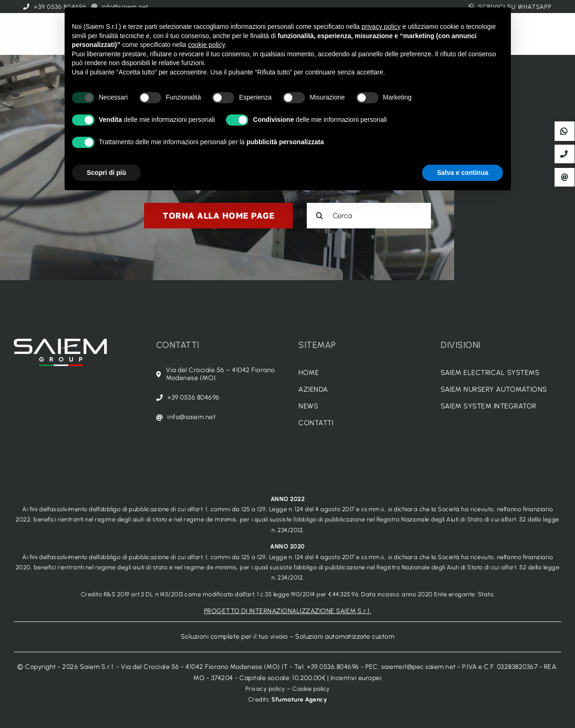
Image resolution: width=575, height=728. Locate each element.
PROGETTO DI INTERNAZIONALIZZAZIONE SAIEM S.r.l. (288, 611)
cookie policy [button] (206, 45)
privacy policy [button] (381, 27)
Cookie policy (311, 689)
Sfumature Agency (299, 699)
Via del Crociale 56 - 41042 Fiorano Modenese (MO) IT (204, 667)
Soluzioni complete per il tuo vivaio (235, 637)
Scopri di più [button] (107, 173)
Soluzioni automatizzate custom (345, 637)
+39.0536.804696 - (336, 667)
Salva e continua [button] (463, 173)
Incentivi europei (356, 678)
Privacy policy (265, 689)
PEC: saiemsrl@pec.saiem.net (411, 667)
